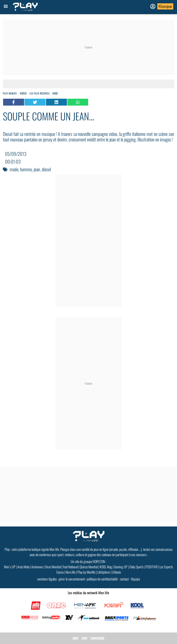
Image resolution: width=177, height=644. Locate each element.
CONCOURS (97, 638)
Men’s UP (10, 567)
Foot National (70, 567)
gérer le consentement (72, 579)
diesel (46, 169)
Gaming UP (121, 567)
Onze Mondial (53, 567)
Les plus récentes (40, 93)
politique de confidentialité (102, 579)
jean (37, 169)
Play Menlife (10, 93)
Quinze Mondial (89, 567)
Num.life (70, 572)
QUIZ (76, 638)
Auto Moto (23, 567)
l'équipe (135, 579)
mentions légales (47, 579)
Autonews (37, 567)
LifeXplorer (104, 572)
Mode (55, 93)
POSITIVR (152, 567)
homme (26, 169)
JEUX (84, 638)
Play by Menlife (86, 572)
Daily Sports (137, 567)
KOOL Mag (106, 567)
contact (124, 579)
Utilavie (116, 572)
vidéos (23, 93)
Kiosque (165, 6)
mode (14, 169)
